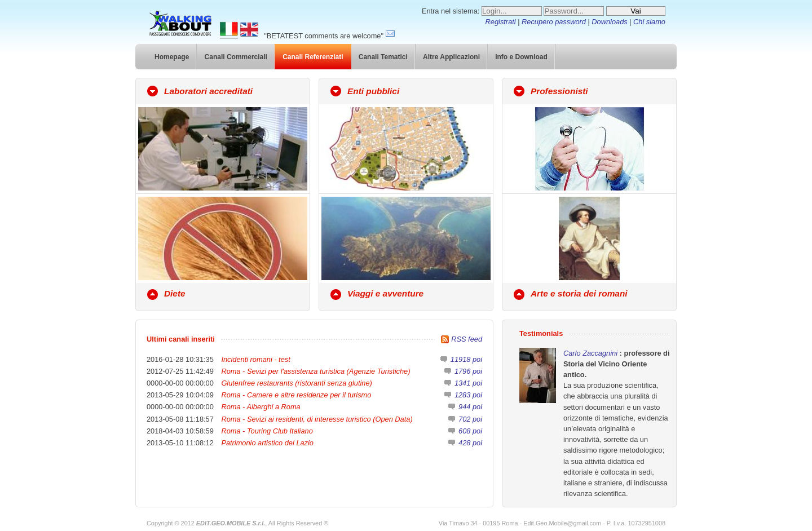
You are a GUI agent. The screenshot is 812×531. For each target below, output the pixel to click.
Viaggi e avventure (385, 293)
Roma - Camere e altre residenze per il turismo (296, 395)
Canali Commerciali (236, 57)
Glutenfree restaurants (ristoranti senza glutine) (296, 383)
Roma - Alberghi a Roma (261, 407)
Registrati (501, 22)
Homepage (172, 57)
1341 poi (468, 383)
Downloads (609, 22)
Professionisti (559, 91)
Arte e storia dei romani (579, 293)
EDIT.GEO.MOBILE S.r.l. (231, 523)
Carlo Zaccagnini (592, 353)
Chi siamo (649, 22)
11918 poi (466, 359)
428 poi (470, 443)
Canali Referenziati (313, 57)
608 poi (470, 431)
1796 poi (468, 371)
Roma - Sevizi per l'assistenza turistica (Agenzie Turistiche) (315, 371)
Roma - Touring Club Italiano (267, 431)
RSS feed (467, 339)
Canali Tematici (383, 57)
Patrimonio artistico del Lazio (267, 443)
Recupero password (554, 22)
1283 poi (468, 395)
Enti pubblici (373, 91)
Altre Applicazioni (451, 57)
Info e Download (521, 57)
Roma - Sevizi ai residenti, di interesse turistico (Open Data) (317, 419)
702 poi (470, 419)
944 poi (470, 407)
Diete (175, 293)
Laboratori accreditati (208, 91)
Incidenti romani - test (255, 359)
